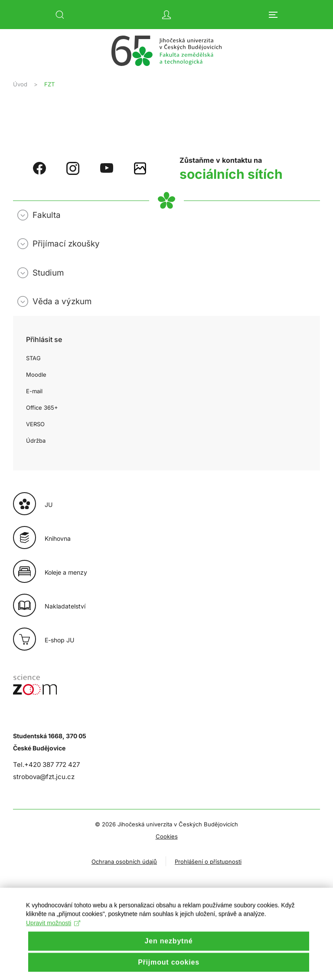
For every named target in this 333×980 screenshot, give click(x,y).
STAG (33, 358)
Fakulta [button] (47, 215)
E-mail (34, 391)
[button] (60, 15)
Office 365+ (42, 408)
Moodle (36, 375)
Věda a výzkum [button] (62, 301)
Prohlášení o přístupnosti (208, 862)
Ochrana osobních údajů (124, 862)
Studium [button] (48, 273)
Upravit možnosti (53, 934)
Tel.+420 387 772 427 (46, 765)
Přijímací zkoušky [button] (66, 244)
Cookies (167, 836)
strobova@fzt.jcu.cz (44, 777)
